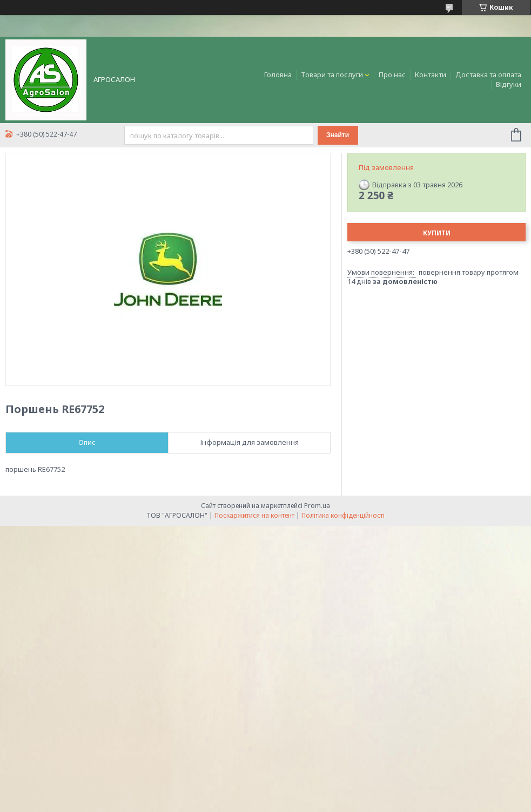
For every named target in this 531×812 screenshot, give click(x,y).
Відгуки (509, 84)
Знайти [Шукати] (338, 135)
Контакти (431, 75)
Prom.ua (317, 506)
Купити (437, 233)
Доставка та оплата (488, 75)
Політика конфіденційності (343, 515)
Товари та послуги (332, 75)
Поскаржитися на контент (254, 515)
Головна (278, 75)
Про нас (392, 75)
